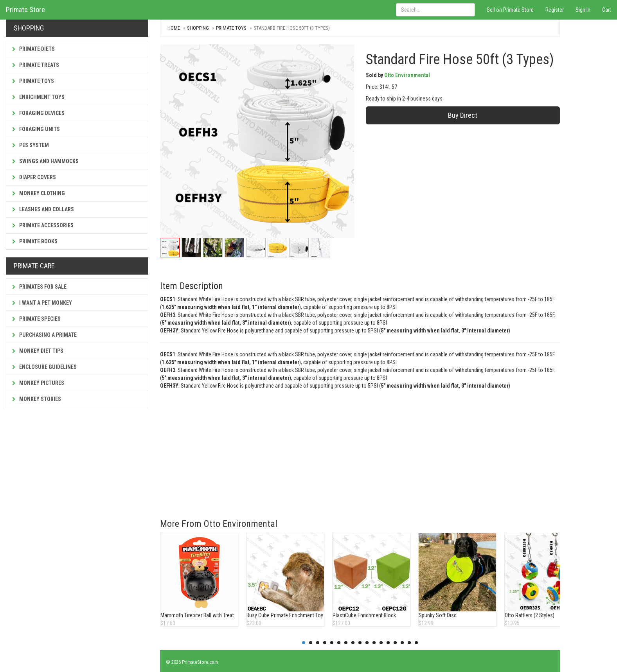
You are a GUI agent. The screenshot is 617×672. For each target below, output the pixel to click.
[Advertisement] (359, 448)
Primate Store (25, 10)
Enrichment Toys (38, 97)
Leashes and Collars (43, 209)
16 (409, 643)
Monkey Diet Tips (38, 351)
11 (374, 643)
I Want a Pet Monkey (42, 303)
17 (416, 643)
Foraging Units (36, 129)
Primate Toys (33, 81)
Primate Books (35, 241)
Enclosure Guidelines (44, 367)
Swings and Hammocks (45, 161)
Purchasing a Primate (44, 335)
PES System (31, 145)
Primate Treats (36, 65)
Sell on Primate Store (510, 10)
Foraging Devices (38, 113)
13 (388, 643)
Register (555, 10)
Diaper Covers (34, 177)
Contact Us (601, 662)
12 (381, 643)
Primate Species (36, 319)
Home (174, 28)
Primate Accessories (43, 225)
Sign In (583, 10)
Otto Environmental (407, 75)
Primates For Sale (39, 287)
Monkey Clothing (39, 193)
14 (395, 643)
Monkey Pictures (38, 383)
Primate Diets (33, 49)
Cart (607, 10)
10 (367, 643)
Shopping (198, 28)
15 (402, 643)
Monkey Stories (37, 399)
